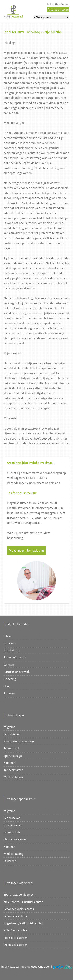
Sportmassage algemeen (19, 895)
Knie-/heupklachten (16, 930)
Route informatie (15, 657)
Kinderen (9, 763)
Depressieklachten (16, 945)
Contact (9, 665)
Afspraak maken (58, 9)
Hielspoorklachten (16, 938)
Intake (8, 636)
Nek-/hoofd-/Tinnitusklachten (23, 902)
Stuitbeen (10, 861)
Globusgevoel (12, 734)
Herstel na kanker (15, 839)
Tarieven (9, 693)
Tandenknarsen (13, 770)
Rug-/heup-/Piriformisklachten (23, 923)
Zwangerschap (13, 825)
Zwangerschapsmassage (19, 741)
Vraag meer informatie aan (26, 551)
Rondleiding (12, 650)
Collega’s (10, 643)
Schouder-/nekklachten (19, 909)
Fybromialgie (12, 748)
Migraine (9, 727)
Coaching (10, 679)
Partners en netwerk (17, 672)
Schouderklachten (15, 916)
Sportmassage (13, 756)
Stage (7, 686)
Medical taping (13, 777)
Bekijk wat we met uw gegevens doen (26, 967)
